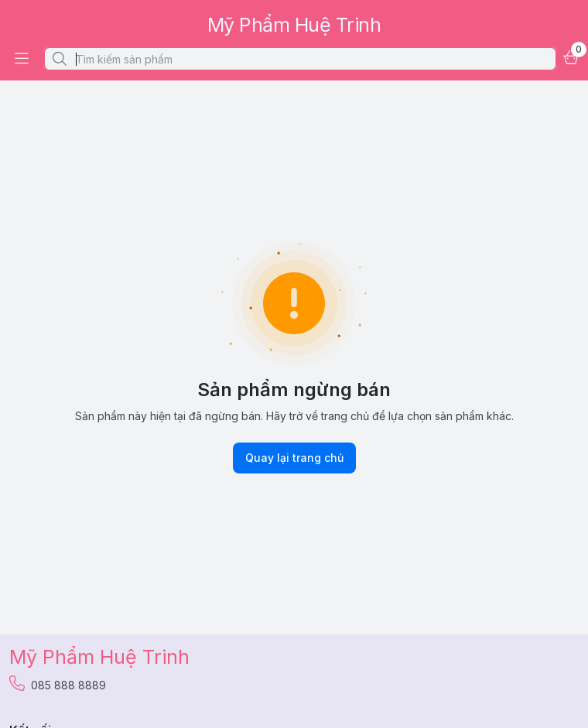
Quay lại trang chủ (294, 458)
